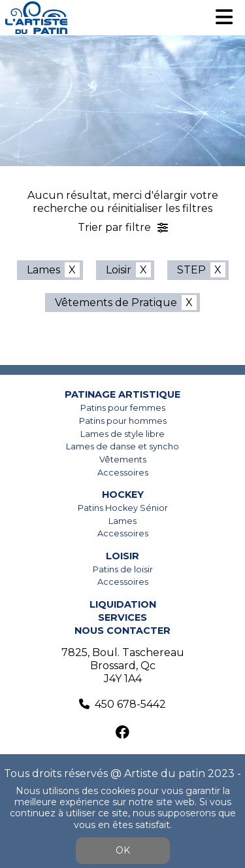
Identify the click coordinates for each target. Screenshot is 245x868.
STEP (191, 270)
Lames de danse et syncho (122, 446)
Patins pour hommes (123, 421)
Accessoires (123, 473)
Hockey (123, 495)
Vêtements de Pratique (116, 303)
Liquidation (123, 604)
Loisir (119, 270)
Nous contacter (122, 631)
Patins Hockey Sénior (123, 508)
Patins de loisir (123, 569)
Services (122, 617)
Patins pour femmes (123, 408)
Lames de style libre (122, 434)
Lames (43, 270)
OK (123, 850)
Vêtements (123, 460)
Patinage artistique (122, 394)
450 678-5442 (130, 704)
